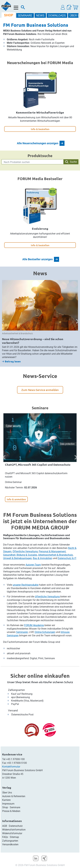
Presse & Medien (11, 811)
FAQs (5, 837)
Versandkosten (10, 844)
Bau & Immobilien (43, 558)
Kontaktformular (11, 767)
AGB (5, 826)
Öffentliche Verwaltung (25, 551)
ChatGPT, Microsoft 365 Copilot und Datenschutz (38, 465)
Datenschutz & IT (67, 558)
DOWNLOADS (57, 16)
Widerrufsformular (12, 833)
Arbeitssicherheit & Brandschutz (56, 555)
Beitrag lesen (11, 361)
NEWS (40, 16)
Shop (5, 807)
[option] (40, 322)
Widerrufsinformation (14, 830)
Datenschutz (16, 826)
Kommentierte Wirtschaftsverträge (40, 112)
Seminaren (22, 632)
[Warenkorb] (75, 7)
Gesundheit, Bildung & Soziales (20, 555)
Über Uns (7, 793)
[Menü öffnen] (16, 8)
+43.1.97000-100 (15, 759)
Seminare (15, 807)
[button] (63, 7)
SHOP (9, 15)
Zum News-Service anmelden (40, 390)
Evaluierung (40, 229)
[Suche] (23, 8)
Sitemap (14, 837)
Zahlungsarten (16, 690)
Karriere (6, 800)
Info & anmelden (16, 499)
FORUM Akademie (34, 625)
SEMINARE (25, 16)
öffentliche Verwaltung (47, 597)
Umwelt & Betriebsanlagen (17, 558)
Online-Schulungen (45, 632)
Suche (71, 162)
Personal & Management (52, 551)
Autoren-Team (33, 565)
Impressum (8, 804)
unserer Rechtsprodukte (26, 585)
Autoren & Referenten (14, 796)
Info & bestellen (40, 129)
